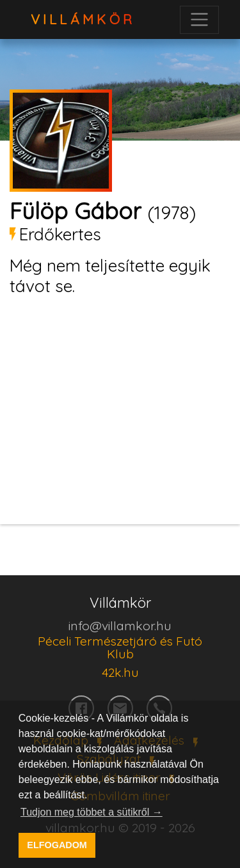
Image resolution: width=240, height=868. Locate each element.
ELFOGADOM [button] (57, 845)
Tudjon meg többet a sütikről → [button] (92, 812)
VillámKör (83, 19)
